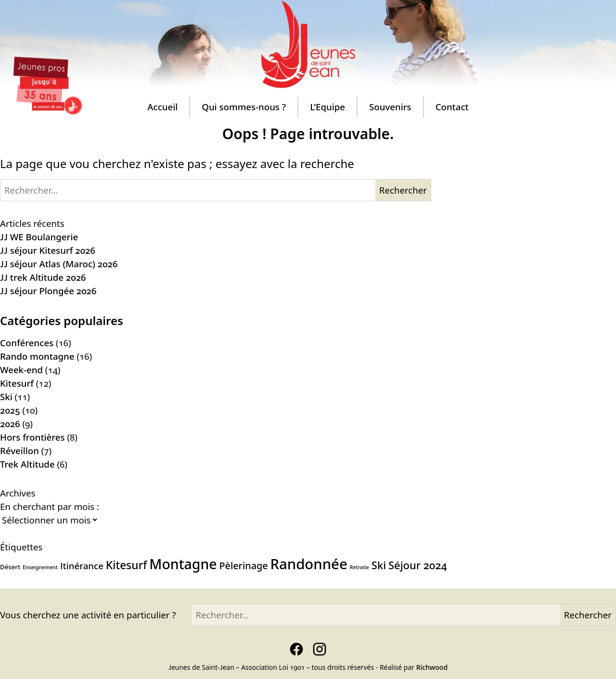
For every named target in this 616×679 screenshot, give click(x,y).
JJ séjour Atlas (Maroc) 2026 (59, 264)
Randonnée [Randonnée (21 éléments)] (308, 564)
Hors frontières (32, 437)
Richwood (432, 667)
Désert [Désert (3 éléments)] (10, 567)
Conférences (27, 343)
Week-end (21, 370)
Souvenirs (390, 107)
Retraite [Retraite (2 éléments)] (359, 567)
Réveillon (19, 450)
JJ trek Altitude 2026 (43, 277)
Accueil (162, 107)
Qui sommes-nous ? (244, 107)
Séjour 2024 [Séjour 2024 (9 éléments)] (418, 565)
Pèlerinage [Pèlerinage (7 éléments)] (244, 566)
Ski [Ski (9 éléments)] (379, 565)
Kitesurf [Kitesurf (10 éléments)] (127, 565)
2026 (10, 424)
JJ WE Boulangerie (39, 237)
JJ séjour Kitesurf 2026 (48, 250)
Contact (452, 107)
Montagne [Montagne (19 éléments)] (183, 564)
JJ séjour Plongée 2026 (48, 291)
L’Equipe (327, 107)
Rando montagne (37, 356)
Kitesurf (17, 383)
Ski (6, 397)
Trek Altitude (27, 464)
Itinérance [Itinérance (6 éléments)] (82, 566)
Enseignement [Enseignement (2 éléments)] (40, 567)
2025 (10, 410)
